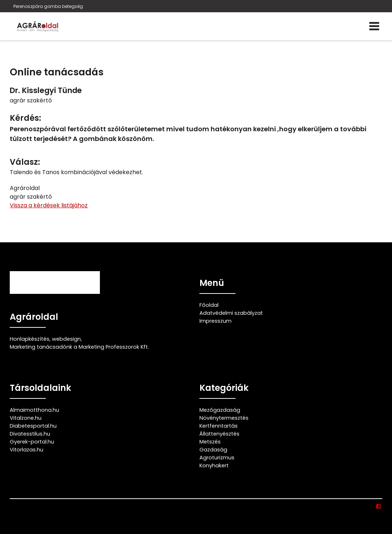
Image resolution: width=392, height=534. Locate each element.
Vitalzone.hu (26, 418)
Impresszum (215, 321)
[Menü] (374, 26)
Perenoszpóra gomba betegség (48, 6)
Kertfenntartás (219, 426)
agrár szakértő (31, 100)
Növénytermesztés (224, 418)
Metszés (210, 442)
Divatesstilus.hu (30, 434)
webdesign (66, 339)
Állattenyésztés (219, 434)
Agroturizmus (217, 458)
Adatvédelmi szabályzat (231, 313)
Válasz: (25, 162)
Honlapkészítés (30, 339)
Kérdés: (25, 118)
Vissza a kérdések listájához (49, 205)
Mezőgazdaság (220, 410)
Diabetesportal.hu (33, 426)
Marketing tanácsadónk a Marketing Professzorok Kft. (79, 347)
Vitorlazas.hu (27, 450)
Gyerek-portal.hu (32, 442)
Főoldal (209, 305)
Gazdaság (213, 450)
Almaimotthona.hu (34, 410)
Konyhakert (214, 465)
